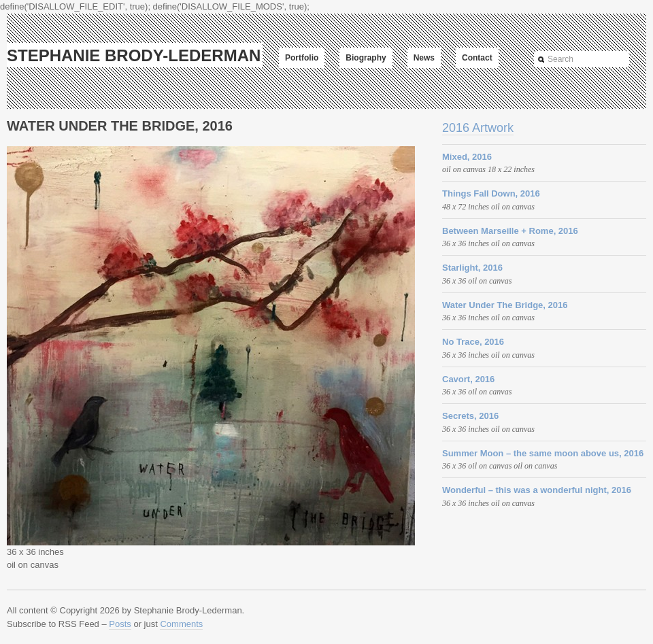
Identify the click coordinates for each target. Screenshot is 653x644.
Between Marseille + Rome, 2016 (510, 231)
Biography (366, 58)
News (424, 58)
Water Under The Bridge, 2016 (505, 305)
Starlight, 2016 (472, 268)
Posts (120, 624)
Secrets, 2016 (470, 416)
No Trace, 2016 (473, 342)
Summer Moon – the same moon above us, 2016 (543, 453)
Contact (477, 58)
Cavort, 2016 (468, 379)
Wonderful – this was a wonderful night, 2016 (537, 490)
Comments (181, 624)
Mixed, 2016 (467, 157)
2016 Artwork (478, 128)
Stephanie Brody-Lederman (134, 55)
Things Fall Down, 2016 (491, 193)
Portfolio (302, 58)
